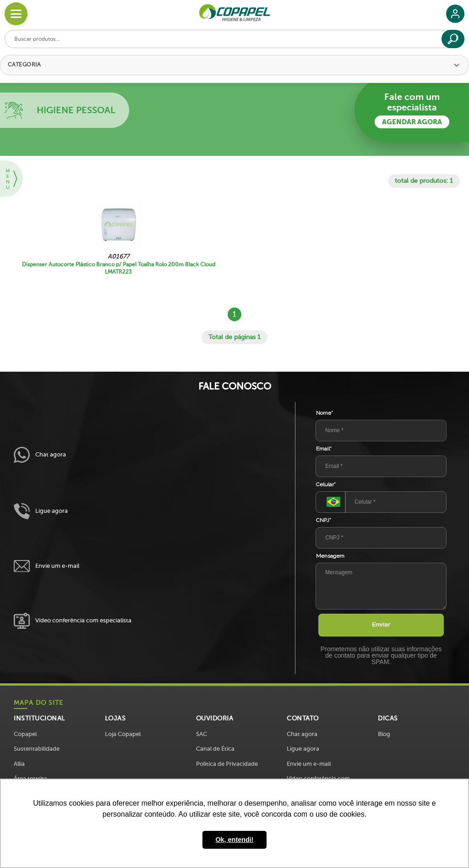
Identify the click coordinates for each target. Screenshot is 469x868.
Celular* (326, 484)
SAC (202, 734)
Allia (19, 764)
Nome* (324, 413)
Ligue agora (41, 511)
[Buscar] (453, 39)
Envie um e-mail (46, 566)
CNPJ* (324, 520)
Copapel (25, 734)
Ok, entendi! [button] (234, 840)
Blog (384, 734)
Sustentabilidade (37, 749)
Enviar (381, 624)
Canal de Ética (215, 749)
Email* (324, 449)
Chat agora (40, 455)
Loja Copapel (123, 734)
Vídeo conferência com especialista (73, 621)
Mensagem (330, 556)
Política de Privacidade (227, 764)
